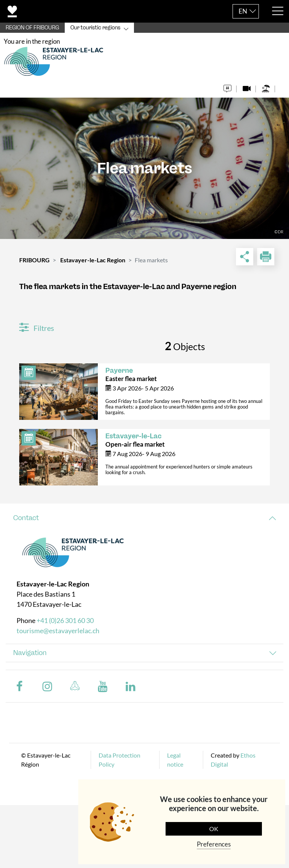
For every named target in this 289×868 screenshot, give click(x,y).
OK (214, 829)
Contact (26, 518)
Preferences (214, 844)
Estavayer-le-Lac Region (93, 260)
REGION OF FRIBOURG (32, 28)
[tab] (144, 518)
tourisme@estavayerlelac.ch (58, 631)
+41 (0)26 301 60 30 (65, 620)
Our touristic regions (95, 28)
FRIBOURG (34, 260)
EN (243, 11)
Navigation (30, 653)
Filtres (37, 328)
